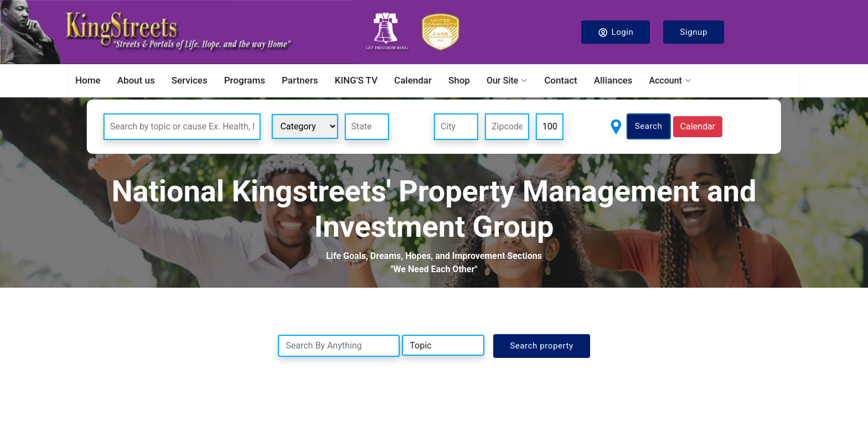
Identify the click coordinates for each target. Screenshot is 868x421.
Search (649, 126)
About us (136, 80)
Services (190, 80)
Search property (542, 346)
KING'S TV (356, 80)
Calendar (413, 80)
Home (88, 80)
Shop (459, 80)
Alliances (613, 80)
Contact (561, 80)
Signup (694, 32)
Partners (300, 80)
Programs (245, 80)
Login (616, 32)
